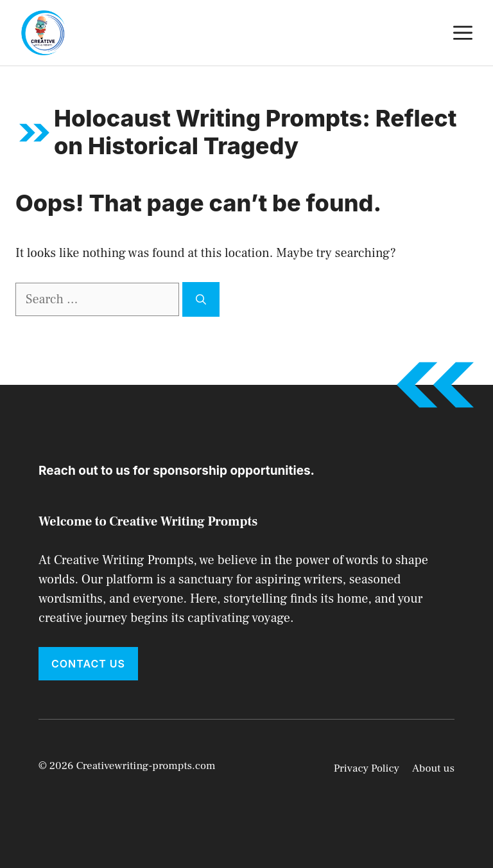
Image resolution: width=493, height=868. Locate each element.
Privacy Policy (367, 768)
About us (433, 768)
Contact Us (88, 664)
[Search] (201, 299)
